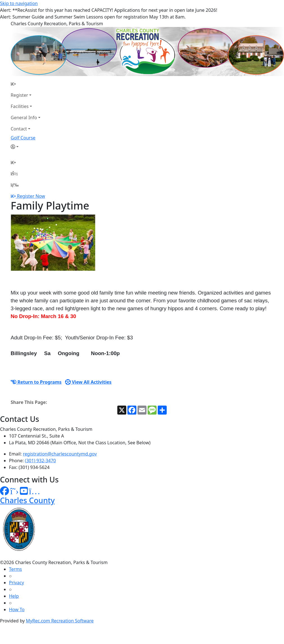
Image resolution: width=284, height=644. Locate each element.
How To (17, 610)
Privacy (16, 583)
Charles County (27, 500)
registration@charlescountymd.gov (60, 454)
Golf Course (23, 138)
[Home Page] (26, 84)
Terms (15, 569)
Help (14, 596)
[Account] (26, 147)
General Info (24, 118)
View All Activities (88, 382)
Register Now (31, 196)
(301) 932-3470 (40, 461)
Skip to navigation (19, 3)
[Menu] (15, 185)
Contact (19, 129)
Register (19, 95)
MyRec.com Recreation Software (60, 621)
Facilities (20, 106)
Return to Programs (36, 382)
